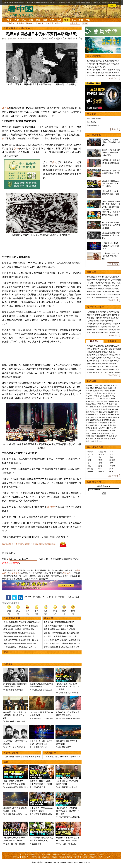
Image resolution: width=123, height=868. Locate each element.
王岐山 (40, 690)
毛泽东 (16, 149)
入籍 (102, 431)
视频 (88, 20)
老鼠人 (50, 814)
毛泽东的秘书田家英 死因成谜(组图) (59, 622)
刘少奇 (102, 436)
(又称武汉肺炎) (98, 385)
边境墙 (97, 401)
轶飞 (89, 457)
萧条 (40, 844)
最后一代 (9, 844)
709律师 (108, 420)
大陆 (17, 20)
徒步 (78, 718)
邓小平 (94, 436)
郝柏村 (52, 597)
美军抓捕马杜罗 (93, 125)
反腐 (99, 407)
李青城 (112, 466)
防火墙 (99, 420)
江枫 (111, 469)
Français (83, 854)
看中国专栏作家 (95, 447)
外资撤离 (36, 814)
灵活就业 (70, 787)
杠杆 (88, 412)
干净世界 (25, 857)
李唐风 (112, 460)
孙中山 (109, 433)
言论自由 (89, 428)
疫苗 (96, 393)
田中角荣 (51, 507)
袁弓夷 (105, 393)
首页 (9, 20)
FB (98, 409)
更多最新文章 (113, 300)
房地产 (88, 415)
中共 (69, 693)
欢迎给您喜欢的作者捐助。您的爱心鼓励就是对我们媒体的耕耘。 (30, 544)
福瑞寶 (84, 857)
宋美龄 (88, 436)
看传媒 (77, 857)
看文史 (14, 28)
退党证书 (93, 857)
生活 (74, 20)
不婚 (15, 844)
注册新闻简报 (94, 482)
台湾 (113, 415)
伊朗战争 (9, 787)
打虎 (102, 407)
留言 (60, 39)
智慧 (98, 439)
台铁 (101, 391)
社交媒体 (93, 409)
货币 (100, 412)
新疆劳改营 (112, 425)
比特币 (96, 412)
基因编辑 (93, 420)
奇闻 (81, 20)
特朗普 (110, 385)
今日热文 (8, 664)
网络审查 (94, 423)
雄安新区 (62, 787)
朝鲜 (64, 844)
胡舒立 (45, 690)
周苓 (89, 460)
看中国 (22, 11)
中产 (104, 415)
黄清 (100, 460)
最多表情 (112, 341)
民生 (110, 431)
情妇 (88, 407)
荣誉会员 (15, 573)
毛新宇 (17, 690)
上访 (50, 690)
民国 (97, 433)
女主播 (95, 428)
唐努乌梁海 (112, 423)
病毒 (88, 388)
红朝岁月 (40, 23)
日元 (113, 412)
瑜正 (100, 469)
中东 (60, 844)
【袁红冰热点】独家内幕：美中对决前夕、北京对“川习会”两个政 (68, 687)
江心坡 (100, 425)
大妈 (96, 417)
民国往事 (20, 23)
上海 (34, 747)
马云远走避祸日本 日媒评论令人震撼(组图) (62, 640)
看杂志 (54, 857)
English (74, 854)
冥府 (64, 747)
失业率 (35, 844)
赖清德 (113, 399)
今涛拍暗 (102, 452)
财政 (96, 415)
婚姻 (23, 844)
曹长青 (101, 471)
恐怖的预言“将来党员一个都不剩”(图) (101, 364)
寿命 (93, 441)
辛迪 (111, 471)
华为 (91, 407)
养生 (100, 441)
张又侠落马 (91, 122)
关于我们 (47, 854)
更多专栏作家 (113, 476)
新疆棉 (112, 391)
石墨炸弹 (23, 787)
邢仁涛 (90, 469)
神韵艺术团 (36, 857)
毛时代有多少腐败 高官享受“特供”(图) (19, 636)
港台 (38, 20)
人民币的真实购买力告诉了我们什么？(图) (103, 70)
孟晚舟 (88, 401)
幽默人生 (93, 439)
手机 (106, 439)
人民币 (105, 412)
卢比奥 (115, 385)
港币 (116, 412)
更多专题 (115, 129)
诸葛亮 (115, 436)
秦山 (89, 466)
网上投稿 (23, 854)
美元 (91, 412)
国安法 (88, 393)
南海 (65, 693)
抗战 (55, 162)
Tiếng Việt (92, 854)
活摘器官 (96, 391)
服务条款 (56, 854)
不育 (19, 844)
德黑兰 (16, 787)
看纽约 (69, 857)
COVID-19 (93, 388)
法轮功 (88, 423)
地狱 (60, 747)
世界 (59, 20)
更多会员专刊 (113, 78)
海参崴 (108, 415)
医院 (37, 747)
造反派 (23, 747)
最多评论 (94, 341)
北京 (88, 417)
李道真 (101, 454)
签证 (95, 431)
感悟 (102, 439)
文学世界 (49, 23)
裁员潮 (39, 787)
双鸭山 (12, 721)
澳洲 (93, 433)
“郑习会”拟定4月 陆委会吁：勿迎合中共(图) (104, 349)
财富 (100, 415)
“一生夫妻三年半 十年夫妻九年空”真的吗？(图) (111, 256)
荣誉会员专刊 (94, 56)
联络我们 (32, 854)
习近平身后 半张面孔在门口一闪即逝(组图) (104, 76)
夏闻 (111, 457)
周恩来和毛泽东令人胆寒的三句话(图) (60, 629)
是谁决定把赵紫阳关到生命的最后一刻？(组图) (111, 235)
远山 (100, 457)
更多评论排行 (113, 375)
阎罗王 (68, 747)
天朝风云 (11, 23)
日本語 (101, 854)
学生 (74, 718)
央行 (113, 409)
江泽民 (88, 404)
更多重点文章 (113, 264)
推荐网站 (16, 857)
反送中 (111, 404)
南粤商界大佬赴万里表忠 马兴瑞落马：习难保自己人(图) (15, 715)
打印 (65, 39)
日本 (4, 139)
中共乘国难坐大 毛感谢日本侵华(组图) (20, 633)
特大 (70, 39)
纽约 (52, 20)
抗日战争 (76, 597)
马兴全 (23, 721)
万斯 (102, 401)
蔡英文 (117, 415)
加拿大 (105, 409)
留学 (115, 428)
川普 (105, 385)
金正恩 (103, 399)
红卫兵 (17, 747)
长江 (93, 393)
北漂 (34, 787)
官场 (24, 20)
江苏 (60, 718)
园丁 (89, 463)
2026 (34, 718)
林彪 (98, 436)
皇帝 (111, 436)
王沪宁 (117, 401)
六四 (115, 388)
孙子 (13, 690)
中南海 (99, 404)
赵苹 (111, 463)
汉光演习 (89, 396)
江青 (22, 690)
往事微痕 (96, 396)
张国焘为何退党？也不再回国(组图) (59, 626)
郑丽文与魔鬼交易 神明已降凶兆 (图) (101, 352)
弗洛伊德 (89, 399)
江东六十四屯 (103, 423)
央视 (100, 428)
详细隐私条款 (22, 6)
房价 (100, 417)
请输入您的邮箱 (104, 486)
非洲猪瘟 (109, 417)
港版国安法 (111, 393)
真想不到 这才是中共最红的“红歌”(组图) (60, 636)
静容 (100, 466)
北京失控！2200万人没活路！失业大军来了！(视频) (111, 184)
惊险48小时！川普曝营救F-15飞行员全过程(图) (111, 142)
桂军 (101, 433)
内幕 (103, 404)
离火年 (39, 718)
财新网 (34, 690)
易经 (88, 439)
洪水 (100, 393)
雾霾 (88, 420)
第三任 (73, 844)
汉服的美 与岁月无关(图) (96, 67)
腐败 (95, 407)
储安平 (8, 747)
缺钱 (75, 787)
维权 (103, 420)
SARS (105, 425)
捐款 (40, 854)
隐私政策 (66, 854)
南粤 (7, 721)
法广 (88, 409)
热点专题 (92, 114)
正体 (51, 39)
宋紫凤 (90, 452)
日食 (68, 844)
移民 (107, 428)
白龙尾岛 (94, 425)
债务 (117, 409)
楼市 (93, 415)
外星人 (88, 441)
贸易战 (100, 388)
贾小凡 (90, 454)
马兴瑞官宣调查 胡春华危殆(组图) (100, 321)
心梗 (41, 747)
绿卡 (106, 431)
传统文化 (59, 23)
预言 (110, 439)
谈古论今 (30, 23)
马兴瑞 (17, 721)
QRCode (28, 597)
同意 (112, 6)
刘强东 (92, 417)
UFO (94, 399)
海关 (88, 431)
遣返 (91, 431)
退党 (113, 396)
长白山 (88, 425)
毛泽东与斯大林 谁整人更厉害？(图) (19, 629)
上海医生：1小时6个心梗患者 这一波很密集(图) (111, 246)
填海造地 (75, 693)
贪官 (116, 404)
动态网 (102, 857)
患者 (45, 747)
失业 (44, 787)
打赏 (56, 39)
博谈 (45, 20)
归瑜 (111, 454)
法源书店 (46, 857)
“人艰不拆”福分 (47, 718)
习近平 (61, 693)
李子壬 (90, 471)
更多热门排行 (113, 335)
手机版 (45, 39)
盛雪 (100, 463)
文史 (66, 20)
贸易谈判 (111, 401)
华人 (104, 428)
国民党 (109, 396)
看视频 (62, 857)
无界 (109, 857)
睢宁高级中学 (67, 718)
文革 (13, 747)
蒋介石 (6, 108)
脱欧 (109, 409)
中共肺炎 (89, 385)
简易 (111, 452)
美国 (31, 20)
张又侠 (110, 388)
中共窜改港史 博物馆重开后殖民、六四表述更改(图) (111, 225)
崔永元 (94, 404)
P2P (118, 417)
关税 (93, 401)
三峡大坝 (106, 391)
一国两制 (116, 407)
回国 (99, 431)
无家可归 (43, 814)
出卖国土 (89, 391)
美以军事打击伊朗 (94, 119)
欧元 (109, 412)
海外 (114, 431)
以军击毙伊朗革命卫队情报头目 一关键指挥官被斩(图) (111, 153)
